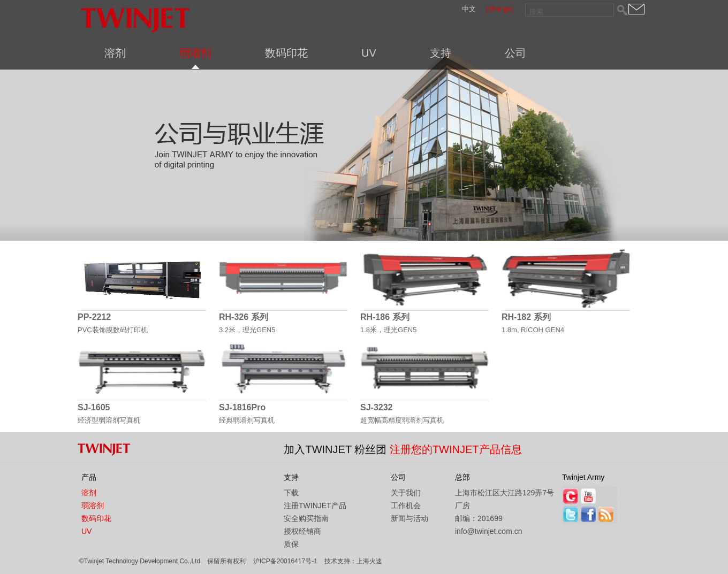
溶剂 (115, 53)
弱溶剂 (195, 53)
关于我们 (406, 493)
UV (369, 53)
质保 (291, 544)
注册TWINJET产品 (315, 506)
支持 (441, 53)
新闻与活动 (409, 518)
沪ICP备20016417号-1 (285, 561)
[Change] (499, 9)
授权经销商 (302, 531)
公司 (515, 53)
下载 (291, 493)
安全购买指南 (306, 518)
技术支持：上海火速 (353, 561)
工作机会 (406, 506)
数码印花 (286, 53)
